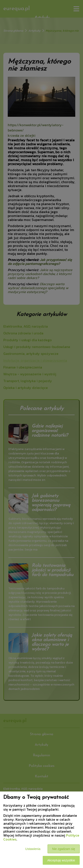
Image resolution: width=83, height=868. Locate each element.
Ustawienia (33, 849)
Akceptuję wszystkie (61, 860)
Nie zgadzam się (64, 849)
